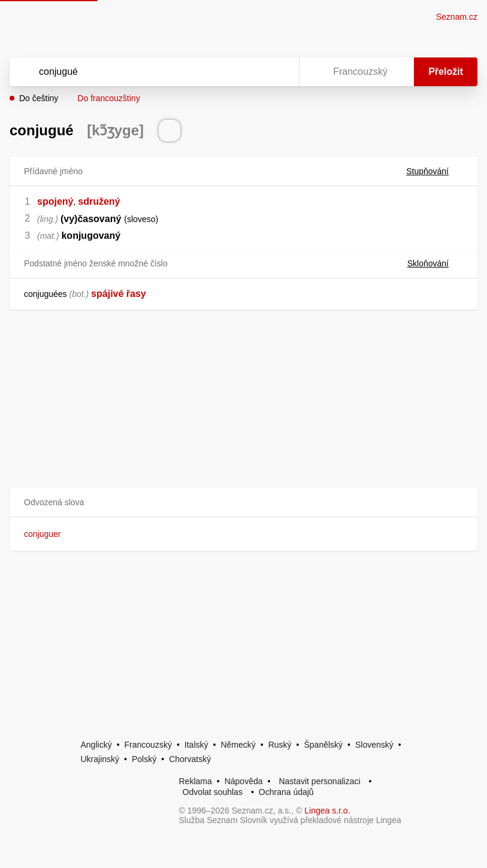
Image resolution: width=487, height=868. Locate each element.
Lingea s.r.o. (327, 811)
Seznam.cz (457, 17)
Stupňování (435, 171)
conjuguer (43, 534)
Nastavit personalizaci (319, 781)
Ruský (280, 745)
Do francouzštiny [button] (108, 98)
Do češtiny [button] (39, 98)
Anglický (96, 745)
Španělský (323, 745)
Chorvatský (190, 759)
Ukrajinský (100, 759)
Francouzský (148, 745)
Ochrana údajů (286, 792)
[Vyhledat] (139, 72)
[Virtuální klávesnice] (279, 72)
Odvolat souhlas (213, 792)
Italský (196, 745)
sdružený (99, 201)
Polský (144, 759)
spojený (55, 201)
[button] (243, 503)
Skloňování (435, 263)
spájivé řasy (119, 294)
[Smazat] (252, 72)
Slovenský (374, 745)
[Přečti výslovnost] (170, 130)
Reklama (196, 781)
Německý (238, 745)
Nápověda (244, 781)
